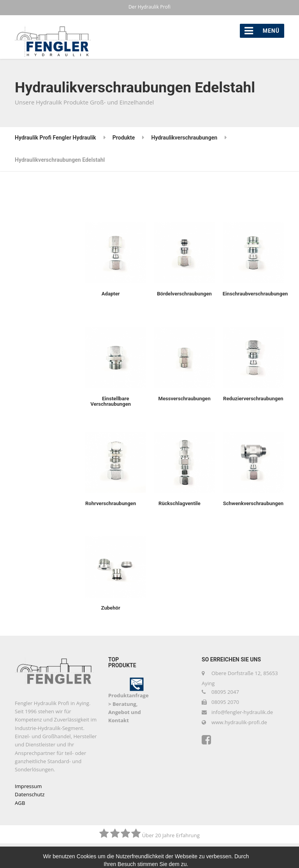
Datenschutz (30, 794)
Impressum (28, 786)
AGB (20, 803)
